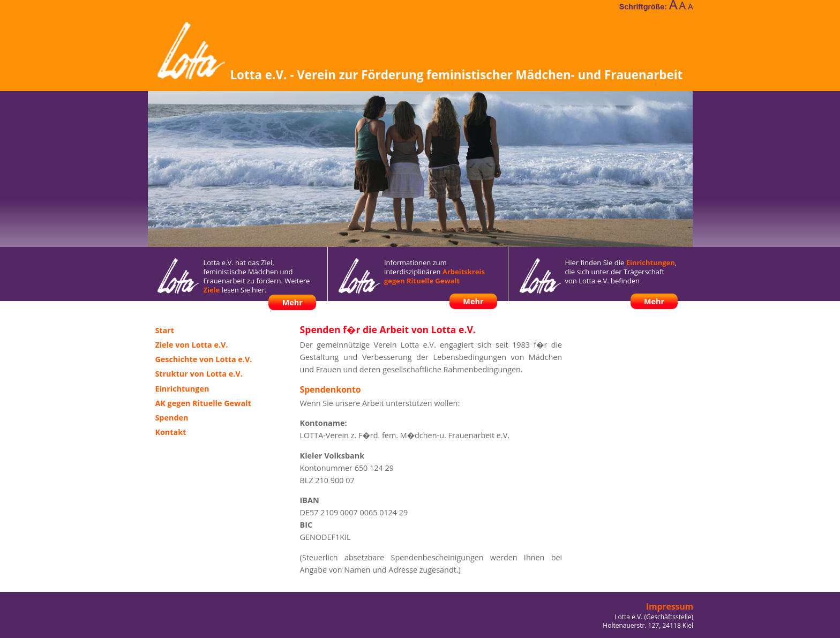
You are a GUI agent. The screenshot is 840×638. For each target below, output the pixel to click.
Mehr (292, 302)
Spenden (171, 418)
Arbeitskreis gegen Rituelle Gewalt (434, 276)
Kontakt (170, 432)
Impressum (670, 606)
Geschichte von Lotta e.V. (203, 359)
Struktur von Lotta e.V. (198, 374)
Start (164, 330)
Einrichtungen (651, 262)
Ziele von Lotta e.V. (191, 345)
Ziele (211, 290)
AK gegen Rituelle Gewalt (203, 403)
